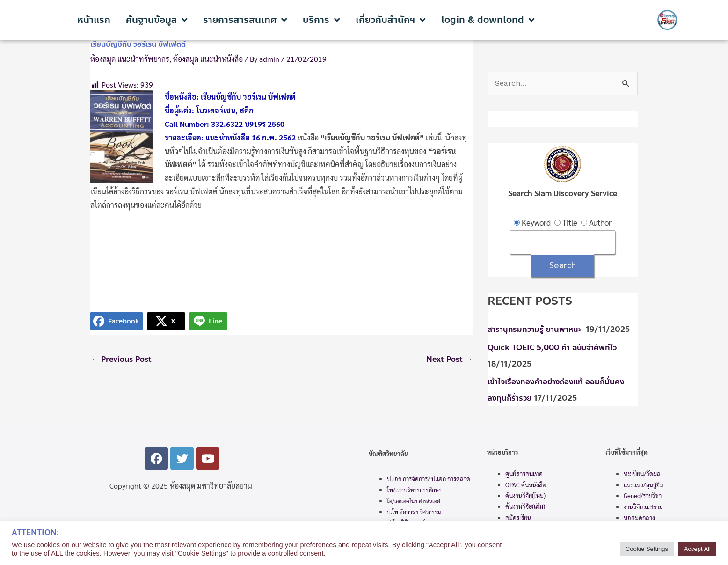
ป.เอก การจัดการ (407, 479)
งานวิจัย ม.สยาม (643, 506)
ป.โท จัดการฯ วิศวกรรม (414, 512)
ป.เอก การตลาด (451, 479)
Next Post (448, 360)
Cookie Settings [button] (647, 549)
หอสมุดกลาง (639, 517)
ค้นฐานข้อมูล (157, 20)
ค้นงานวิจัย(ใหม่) (525, 495)
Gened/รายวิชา (643, 495)
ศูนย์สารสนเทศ (524, 473)
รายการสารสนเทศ (245, 20)
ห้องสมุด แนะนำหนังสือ (208, 59)
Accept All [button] (697, 549)
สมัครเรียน (518, 517)
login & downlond (488, 20)
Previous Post (123, 360)
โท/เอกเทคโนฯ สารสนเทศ (414, 501)
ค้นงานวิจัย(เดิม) (525, 506)
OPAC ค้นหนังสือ (526, 484)
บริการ (321, 20)
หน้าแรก (94, 20)
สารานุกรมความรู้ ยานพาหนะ (537, 330)
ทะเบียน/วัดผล (642, 473)
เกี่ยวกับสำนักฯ (391, 20)
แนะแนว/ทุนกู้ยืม (643, 484)
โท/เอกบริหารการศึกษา (414, 490)
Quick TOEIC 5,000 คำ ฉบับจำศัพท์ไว (555, 349)
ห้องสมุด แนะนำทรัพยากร (130, 59)
